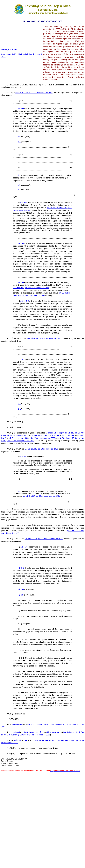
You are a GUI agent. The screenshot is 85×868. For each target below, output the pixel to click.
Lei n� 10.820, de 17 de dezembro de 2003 (34, 93)
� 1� (21, 108)
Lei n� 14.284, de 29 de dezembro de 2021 (41, 496)
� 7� (21, 282)
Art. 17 (23, 547)
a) (19, 185)
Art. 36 (23, 456)
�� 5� (55, 435)
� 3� (21, 595)
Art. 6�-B (25, 301)
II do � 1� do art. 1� (31, 732)
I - (19, 136)
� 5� (21, 243)
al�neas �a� (53, 732)
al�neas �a (18, 724)
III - (20, 491)
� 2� (21, 589)
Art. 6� (24, 202)
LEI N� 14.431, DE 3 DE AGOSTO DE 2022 (42, 21)
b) (19, 189)
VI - (21, 359)
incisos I (16, 732)
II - (20, 142)
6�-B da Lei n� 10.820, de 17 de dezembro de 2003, (32, 438)
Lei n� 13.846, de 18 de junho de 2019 (41, 449)
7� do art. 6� (68, 435)
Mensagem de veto (9, 49)
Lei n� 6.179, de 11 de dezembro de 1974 (31, 288)
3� (25, 740)
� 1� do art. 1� (39, 435)
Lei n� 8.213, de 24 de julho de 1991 (44, 338)
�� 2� (17, 740)
